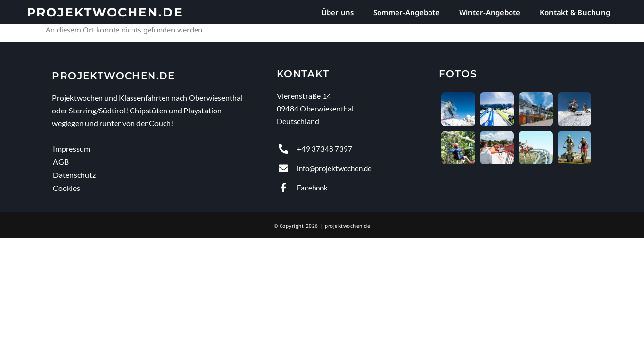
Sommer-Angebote (406, 12)
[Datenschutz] (159, 175)
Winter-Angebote (490, 12)
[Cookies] (159, 188)
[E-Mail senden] (354, 168)
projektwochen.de (105, 12)
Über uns (338, 12)
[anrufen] (354, 149)
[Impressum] (159, 149)
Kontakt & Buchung (575, 12)
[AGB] (159, 162)
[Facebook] (354, 188)
